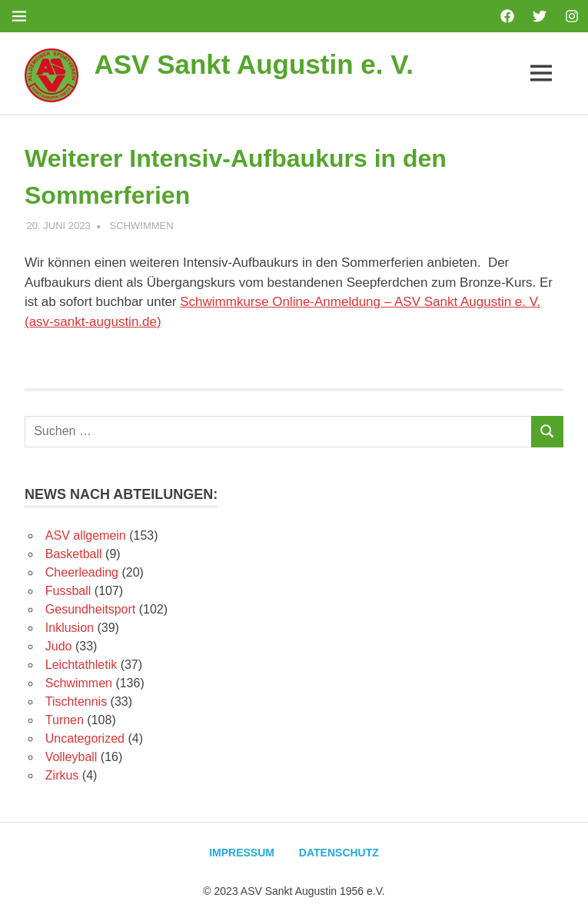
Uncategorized (85, 738)
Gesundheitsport (90, 609)
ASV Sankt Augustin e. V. (254, 64)
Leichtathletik (81, 665)
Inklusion (70, 628)
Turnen (65, 720)
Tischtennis (76, 702)
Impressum (242, 853)
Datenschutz (339, 853)
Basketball (74, 554)
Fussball (68, 591)
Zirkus (62, 775)
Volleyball (71, 757)
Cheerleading (82, 572)
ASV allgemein (86, 535)
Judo (59, 646)
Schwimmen (142, 226)
